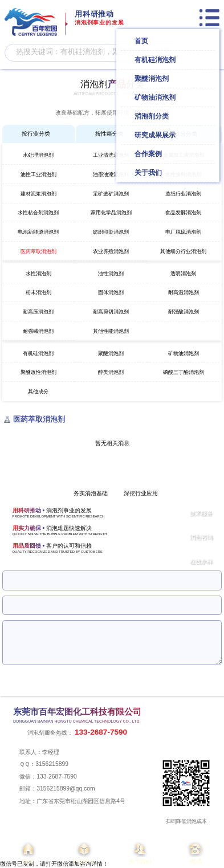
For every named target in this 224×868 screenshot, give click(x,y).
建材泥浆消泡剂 (38, 194)
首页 (28, 853)
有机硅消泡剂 (38, 353)
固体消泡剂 (111, 292)
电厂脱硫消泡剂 (183, 232)
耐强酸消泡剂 (184, 312)
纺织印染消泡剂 (111, 232)
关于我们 (140, 853)
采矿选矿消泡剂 (111, 194)
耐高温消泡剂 (184, 292)
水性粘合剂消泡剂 (38, 213)
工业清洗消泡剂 (111, 155)
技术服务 (201, 513)
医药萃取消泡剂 (38, 251)
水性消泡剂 (38, 274)
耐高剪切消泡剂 (111, 312)
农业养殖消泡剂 (111, 251)
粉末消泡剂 (38, 292)
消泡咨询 (201, 537)
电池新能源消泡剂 (38, 232)
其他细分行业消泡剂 (183, 251)
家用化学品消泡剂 (111, 213)
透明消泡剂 (183, 274)
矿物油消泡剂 (184, 353)
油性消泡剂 (111, 274)
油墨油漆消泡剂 (111, 174)
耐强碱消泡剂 (38, 331)
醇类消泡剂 (111, 372)
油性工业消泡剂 (38, 174)
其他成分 (38, 392)
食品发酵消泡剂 (183, 213)
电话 (196, 853)
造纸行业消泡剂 (183, 194)
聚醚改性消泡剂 (38, 372)
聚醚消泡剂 (111, 353)
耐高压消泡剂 (38, 312)
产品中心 (84, 853)
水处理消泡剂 (38, 155)
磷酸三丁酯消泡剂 (184, 372)
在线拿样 (201, 562)
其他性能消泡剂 (111, 331)
